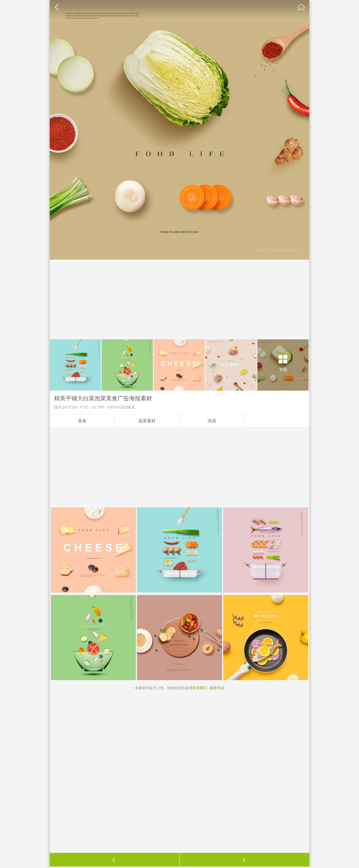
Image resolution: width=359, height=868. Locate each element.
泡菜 (212, 421)
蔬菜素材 (147, 421)
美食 (82, 421)
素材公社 (301, 7)
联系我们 (200, 688)
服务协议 (217, 688)
